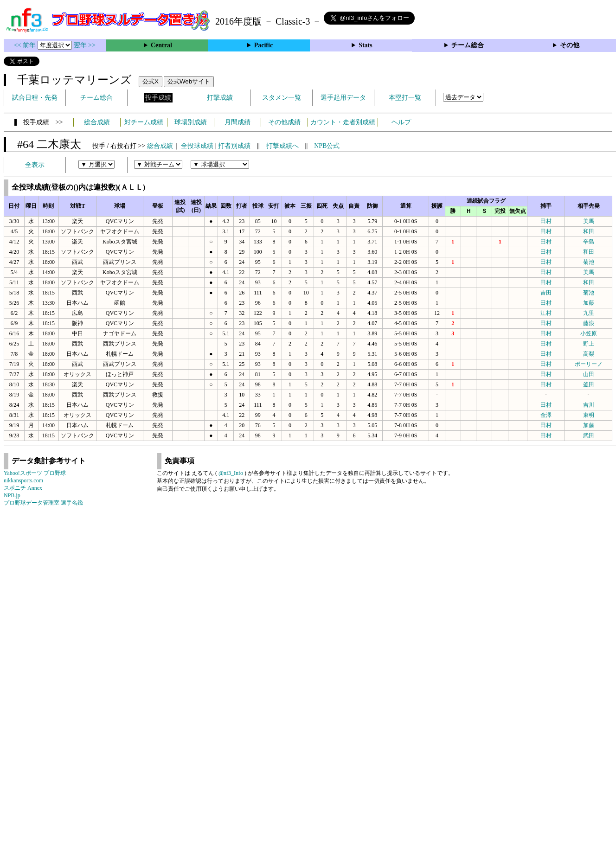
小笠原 (589, 333)
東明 (589, 415)
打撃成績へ (282, 146)
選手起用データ (343, 98)
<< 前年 (26, 45)
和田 (589, 231)
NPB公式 (327, 146)
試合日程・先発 (35, 98)
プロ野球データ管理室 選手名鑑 (43, 503)
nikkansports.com (23, 480)
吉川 (589, 405)
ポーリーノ (589, 364)
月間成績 (237, 122)
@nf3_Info (231, 473)
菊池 (589, 262)
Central (161, 45)
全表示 (35, 165)
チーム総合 (468, 45)
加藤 (589, 303)
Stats (366, 45)
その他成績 (284, 122)
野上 (589, 344)
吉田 (546, 293)
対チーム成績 (144, 122)
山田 (589, 374)
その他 (570, 45)
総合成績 (97, 122)
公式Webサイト (189, 81)
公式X (151, 81)
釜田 (589, 384)
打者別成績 (234, 146)
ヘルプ (401, 122)
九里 (589, 313)
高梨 (589, 354)
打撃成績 (220, 98)
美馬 (589, 221)
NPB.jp (12, 495)
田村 (546, 221)
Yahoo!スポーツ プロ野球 (35, 473)
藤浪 (589, 323)
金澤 (546, 415)
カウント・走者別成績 (343, 122)
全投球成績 (197, 146)
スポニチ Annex (23, 488)
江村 (546, 313)
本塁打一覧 (405, 98)
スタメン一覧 (282, 98)
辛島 (589, 242)
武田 (589, 435)
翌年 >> (85, 45)
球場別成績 (191, 122)
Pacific (263, 45)
